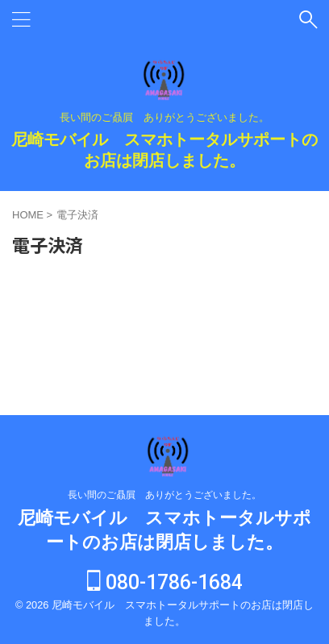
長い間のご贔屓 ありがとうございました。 (164, 495)
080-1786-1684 (165, 582)
